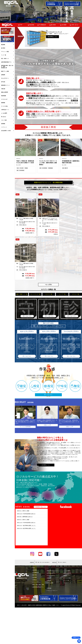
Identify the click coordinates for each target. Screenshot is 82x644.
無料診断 (49, 578)
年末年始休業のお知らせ (26, 514)
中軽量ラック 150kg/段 (23, 216)
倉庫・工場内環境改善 (20, 170)
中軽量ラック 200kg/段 (23, 261)
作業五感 (3, 89)
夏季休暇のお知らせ (25, 517)
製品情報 (3, 45)
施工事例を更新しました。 (27, 525)
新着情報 (3, 103)
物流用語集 (4, 96)
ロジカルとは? (4, 99)
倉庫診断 (3, 75)
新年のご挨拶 (23, 511)
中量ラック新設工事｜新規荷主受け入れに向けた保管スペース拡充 (25, 162)
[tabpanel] (41, 11)
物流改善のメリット (5, 85)
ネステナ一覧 (49, 294)
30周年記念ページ (5, 110)
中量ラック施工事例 (20, 168)
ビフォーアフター (36, 582)
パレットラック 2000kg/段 (47, 216)
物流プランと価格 (5, 71)
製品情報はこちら (52, 36)
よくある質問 (4, 113)
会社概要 (63, 25)
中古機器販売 (42, 25)
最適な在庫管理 (5, 92)
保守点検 (3, 82)
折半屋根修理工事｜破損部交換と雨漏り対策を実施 (71, 162)
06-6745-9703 (40, 562)
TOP (20, 25)
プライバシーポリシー (52, 591)
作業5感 (49, 580)
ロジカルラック (67, 583)
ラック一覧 (4, 55)
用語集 (65, 576)
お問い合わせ (74, 25)
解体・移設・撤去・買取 (38, 585)
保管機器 (26, 168)
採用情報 (3, 124)
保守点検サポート (51, 573)
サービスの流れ (5, 106)
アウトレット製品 (5, 52)
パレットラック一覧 (35, 294)
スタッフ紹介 (4, 120)
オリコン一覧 (76, 294)
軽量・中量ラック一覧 (22, 294)
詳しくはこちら (27, 356)
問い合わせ (4, 117)
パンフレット (4, 127)
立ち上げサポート (5, 78)
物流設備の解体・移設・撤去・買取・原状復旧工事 (7, 67)
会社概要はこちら (46, 465)
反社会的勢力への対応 (6, 131)
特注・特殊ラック (5, 59)
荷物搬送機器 (50, 168)
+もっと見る (48, 285)
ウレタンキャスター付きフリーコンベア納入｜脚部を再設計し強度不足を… (48, 162)
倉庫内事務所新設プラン (6, 62)
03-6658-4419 (62, 562)
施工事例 (3, 48)
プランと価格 (50, 583)
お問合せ (34, 580)
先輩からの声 (47, 425)
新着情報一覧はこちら (41, 507)
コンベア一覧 (62, 294)
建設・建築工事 (65, 168)
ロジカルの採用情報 (25, 427)
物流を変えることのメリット (53, 571)
